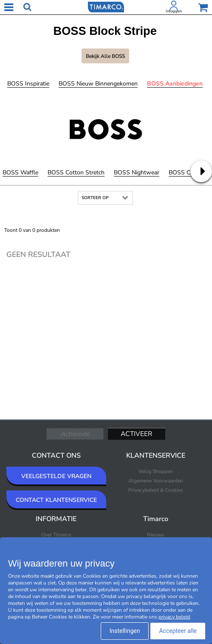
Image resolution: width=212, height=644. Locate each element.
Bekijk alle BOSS (105, 56)
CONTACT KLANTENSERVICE (56, 500)
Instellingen (125, 631)
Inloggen (174, 11)
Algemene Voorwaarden (156, 481)
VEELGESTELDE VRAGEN (56, 476)
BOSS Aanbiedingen (175, 84)
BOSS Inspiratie (28, 84)
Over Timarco (56, 535)
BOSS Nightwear (137, 172)
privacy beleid (174, 617)
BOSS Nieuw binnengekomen (98, 84)
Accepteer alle (178, 631)
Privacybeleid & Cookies (156, 490)
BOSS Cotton (187, 172)
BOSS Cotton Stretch (76, 172)
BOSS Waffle (20, 172)
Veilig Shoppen (156, 471)
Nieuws (156, 535)
